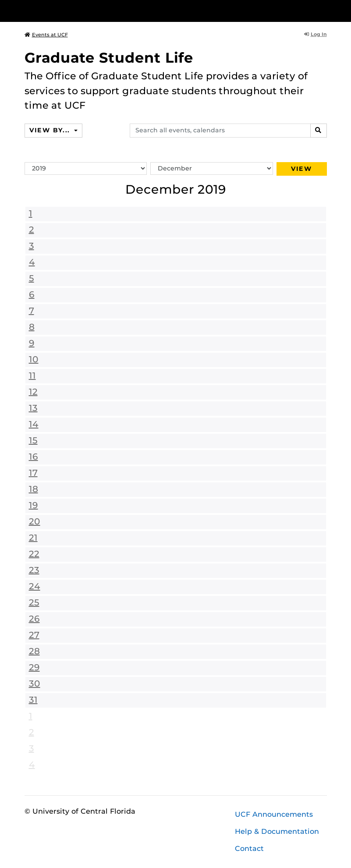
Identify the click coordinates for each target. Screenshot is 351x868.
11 (32, 376)
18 (34, 489)
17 (33, 473)
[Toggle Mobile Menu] (325, 10)
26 (34, 619)
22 (34, 554)
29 (34, 667)
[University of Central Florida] (83, 11)
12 (33, 392)
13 (33, 408)
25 (34, 602)
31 (33, 700)
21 (33, 538)
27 (34, 635)
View (302, 169)
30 (35, 684)
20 (35, 521)
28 (34, 651)
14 (34, 424)
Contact (249, 849)
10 (34, 359)
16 (34, 457)
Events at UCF (46, 35)
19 (34, 505)
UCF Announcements (274, 814)
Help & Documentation (277, 831)
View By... (51, 130)
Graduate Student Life (109, 58)
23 (34, 570)
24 (35, 586)
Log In (316, 34)
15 (33, 440)
